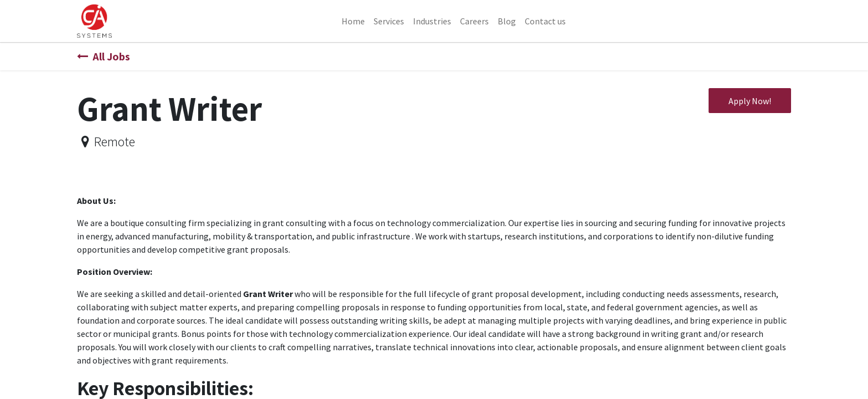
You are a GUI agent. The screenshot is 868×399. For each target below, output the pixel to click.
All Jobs (104, 57)
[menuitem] (353, 21)
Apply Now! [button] (750, 101)
